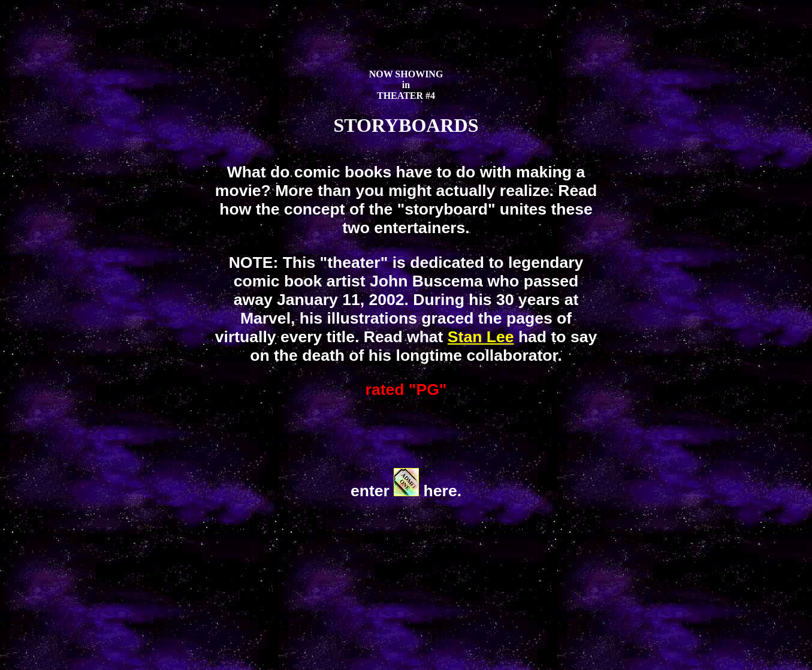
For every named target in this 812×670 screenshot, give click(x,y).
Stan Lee (481, 337)
